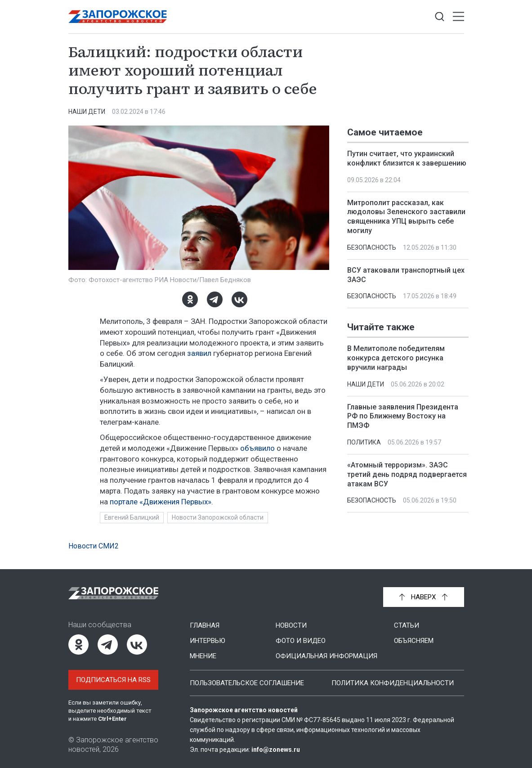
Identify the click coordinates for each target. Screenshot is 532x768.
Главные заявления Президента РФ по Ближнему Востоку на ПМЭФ (403, 416)
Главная (205, 625)
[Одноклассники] (190, 299)
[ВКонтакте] (239, 299)
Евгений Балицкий (132, 517)
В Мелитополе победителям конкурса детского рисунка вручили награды (396, 358)
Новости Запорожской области (218, 517)
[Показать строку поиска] (440, 17)
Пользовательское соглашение (247, 683)
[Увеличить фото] (199, 197)
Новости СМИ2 (94, 546)
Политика (364, 442)
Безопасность (372, 247)
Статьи (407, 625)
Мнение (203, 656)
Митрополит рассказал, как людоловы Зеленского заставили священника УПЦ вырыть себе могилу (406, 217)
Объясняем (414, 641)
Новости (291, 625)
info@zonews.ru (276, 750)
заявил (199, 353)
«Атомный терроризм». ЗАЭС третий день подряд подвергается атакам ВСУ (407, 474)
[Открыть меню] (458, 17)
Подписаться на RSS (113, 680)
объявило (257, 448)
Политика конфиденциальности (393, 683)
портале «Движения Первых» (161, 502)
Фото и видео (301, 641)
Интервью (208, 641)
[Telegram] (214, 299)
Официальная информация (326, 656)
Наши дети (87, 112)
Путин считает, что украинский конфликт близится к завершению (407, 158)
